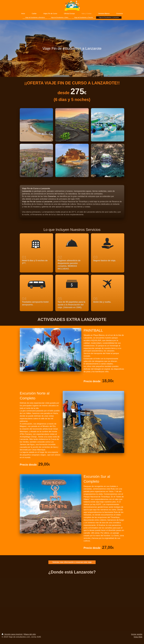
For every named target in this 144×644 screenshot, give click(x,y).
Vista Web (138, 637)
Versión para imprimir (12, 634)
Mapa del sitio (30, 634)
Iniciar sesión (137, 634)
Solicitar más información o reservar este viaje (72, 562)
